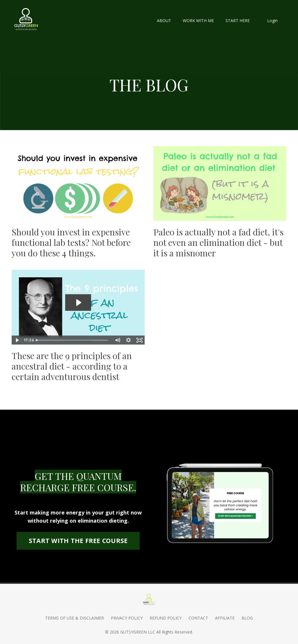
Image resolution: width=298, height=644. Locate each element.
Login (272, 21)
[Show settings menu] (128, 340)
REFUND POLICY (166, 618)
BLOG (247, 618)
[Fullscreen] (139, 340)
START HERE (238, 21)
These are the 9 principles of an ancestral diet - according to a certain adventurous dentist (72, 366)
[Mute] (117, 340)
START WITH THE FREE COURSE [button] (78, 541)
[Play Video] (17, 340)
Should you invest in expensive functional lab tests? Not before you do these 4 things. (71, 242)
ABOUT (164, 21)
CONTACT (198, 618)
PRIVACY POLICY (127, 618)
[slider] (73, 340)
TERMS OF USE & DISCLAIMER (74, 618)
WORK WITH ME (198, 21)
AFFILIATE (225, 618)
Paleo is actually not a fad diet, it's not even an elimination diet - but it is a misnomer (218, 242)
